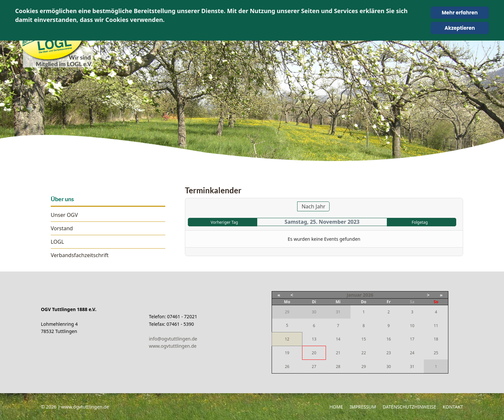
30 (389, 367)
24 (412, 353)
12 (287, 339)
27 (314, 367)
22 (364, 353)
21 (338, 353)
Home (336, 407)
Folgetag (420, 222)
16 (389, 339)
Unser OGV (64, 215)
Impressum (363, 407)
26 (287, 367)
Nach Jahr (313, 206)
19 (287, 353)
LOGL (57, 242)
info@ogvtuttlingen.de (173, 339)
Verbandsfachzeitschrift (80, 255)
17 (412, 339)
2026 (368, 295)
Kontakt (453, 407)
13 (314, 339)
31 (412, 367)
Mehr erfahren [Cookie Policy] (460, 13)
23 (389, 353)
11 (436, 326)
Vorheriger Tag (224, 222)
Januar (354, 295)
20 (314, 353)
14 (338, 339)
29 (364, 367)
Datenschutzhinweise (409, 407)
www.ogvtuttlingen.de (173, 346)
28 (338, 367)
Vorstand (62, 228)
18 (436, 339)
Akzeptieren (460, 28)
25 (436, 353)
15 (364, 339)
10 (412, 326)
